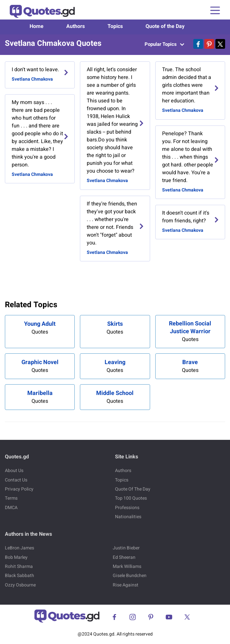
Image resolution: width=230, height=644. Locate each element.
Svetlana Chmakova (32, 79)
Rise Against (126, 585)
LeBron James (19, 548)
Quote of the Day (165, 26)
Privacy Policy (19, 489)
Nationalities (128, 517)
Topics (115, 26)
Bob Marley (16, 557)
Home (37, 26)
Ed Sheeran (124, 557)
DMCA (11, 508)
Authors (76, 26)
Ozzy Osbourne (20, 585)
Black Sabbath (19, 576)
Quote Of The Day (133, 489)
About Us (14, 471)
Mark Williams (127, 566)
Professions (127, 508)
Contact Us (16, 480)
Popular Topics (164, 44)
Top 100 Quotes (131, 498)
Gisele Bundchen (130, 576)
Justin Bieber (126, 548)
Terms (11, 498)
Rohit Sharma (19, 566)
